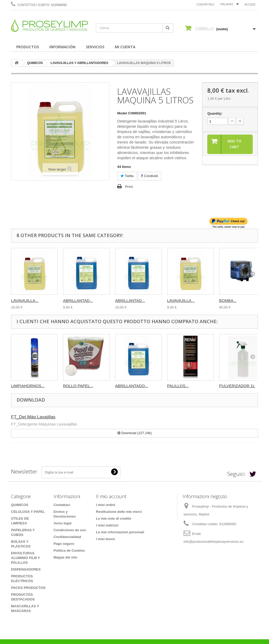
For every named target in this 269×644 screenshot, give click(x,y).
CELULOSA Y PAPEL (28, 512)
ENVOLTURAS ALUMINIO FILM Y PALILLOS (25, 558)
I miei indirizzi (107, 525)
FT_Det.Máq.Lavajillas (33, 417)
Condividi (150, 176)
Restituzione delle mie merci (119, 512)
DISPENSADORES (26, 569)
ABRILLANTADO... (132, 386)
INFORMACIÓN (62, 47)
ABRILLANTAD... (78, 300)
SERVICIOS (95, 47)
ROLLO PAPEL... (78, 386)
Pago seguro (64, 544)
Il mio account (111, 496)
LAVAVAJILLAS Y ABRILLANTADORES (79, 63)
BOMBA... (228, 300)
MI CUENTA (125, 47)
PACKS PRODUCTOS (28, 588)
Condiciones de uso (70, 530)
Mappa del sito (65, 557)
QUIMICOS (35, 63)
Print (129, 187)
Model (122, 113)
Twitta (127, 176)
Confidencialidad (67, 537)
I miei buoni (105, 539)
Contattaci (205, 4)
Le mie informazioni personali (120, 532)
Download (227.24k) (135, 433)
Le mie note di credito (113, 518)
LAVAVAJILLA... (25, 300)
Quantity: (215, 113)
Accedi (250, 4)
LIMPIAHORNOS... (28, 386)
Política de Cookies (69, 550)
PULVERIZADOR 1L (237, 386)
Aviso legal (63, 523)
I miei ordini (105, 505)
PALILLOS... (178, 386)
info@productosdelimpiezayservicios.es (214, 542)
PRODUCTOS (28, 47)
